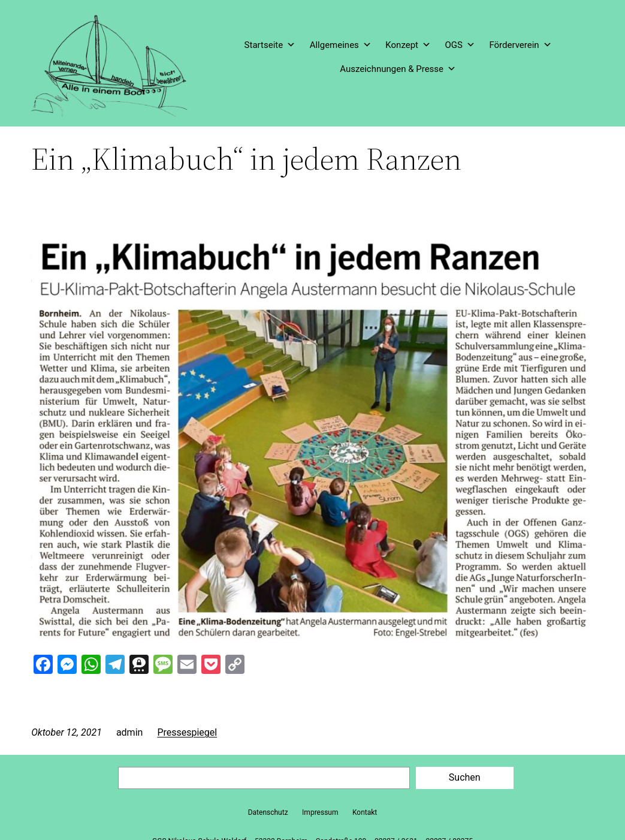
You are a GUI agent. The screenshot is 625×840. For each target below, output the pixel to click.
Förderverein (520, 45)
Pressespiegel (187, 732)
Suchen (465, 777)
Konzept (408, 45)
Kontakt (365, 812)
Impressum (320, 812)
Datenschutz (268, 812)
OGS (460, 45)
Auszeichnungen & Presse (398, 69)
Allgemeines (341, 45)
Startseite (270, 45)
